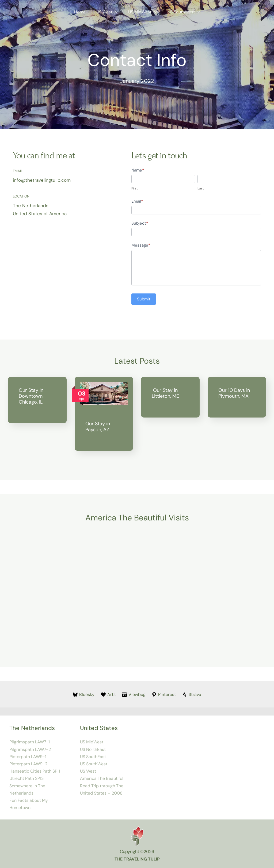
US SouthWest (181, 12)
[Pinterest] (164, 695)
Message (141, 245)
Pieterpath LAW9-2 (28, 764)
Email (137, 201)
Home (83, 12)
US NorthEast (93, 749)
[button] (116, 12)
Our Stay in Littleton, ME (165, 393)
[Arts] (108, 695)
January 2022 (137, 81)
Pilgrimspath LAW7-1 (30, 742)
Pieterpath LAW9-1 (28, 757)
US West (108, 12)
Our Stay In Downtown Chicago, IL (31, 396)
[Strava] (192, 695)
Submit (144, 299)
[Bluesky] (83, 695)
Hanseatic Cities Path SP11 (35, 771)
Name (138, 170)
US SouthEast (93, 757)
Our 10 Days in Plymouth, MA (234, 393)
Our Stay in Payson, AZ (98, 427)
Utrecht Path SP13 (26, 778)
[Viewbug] (134, 695)
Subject (140, 223)
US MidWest (141, 12)
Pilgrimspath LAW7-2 (30, 749)
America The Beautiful (102, 778)
